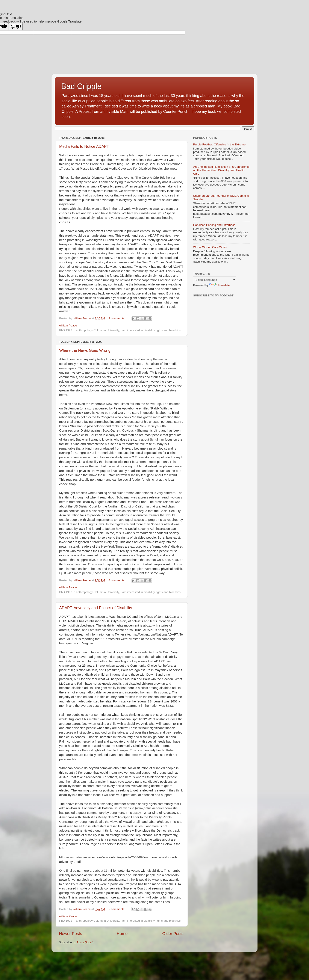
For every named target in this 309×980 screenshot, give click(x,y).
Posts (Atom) (85, 942)
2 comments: (117, 909)
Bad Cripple (81, 86)
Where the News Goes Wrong (85, 350)
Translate (220, 285)
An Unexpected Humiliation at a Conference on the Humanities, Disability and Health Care (221, 170)
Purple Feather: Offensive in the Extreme (219, 144)
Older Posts (173, 934)
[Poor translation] (16, 27)
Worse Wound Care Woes (210, 247)
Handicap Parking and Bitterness (214, 225)
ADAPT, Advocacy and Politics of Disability (96, 608)
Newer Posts (70, 934)
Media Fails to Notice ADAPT (84, 146)
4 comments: (117, 580)
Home (122, 934)
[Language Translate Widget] (214, 280)
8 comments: (117, 318)
